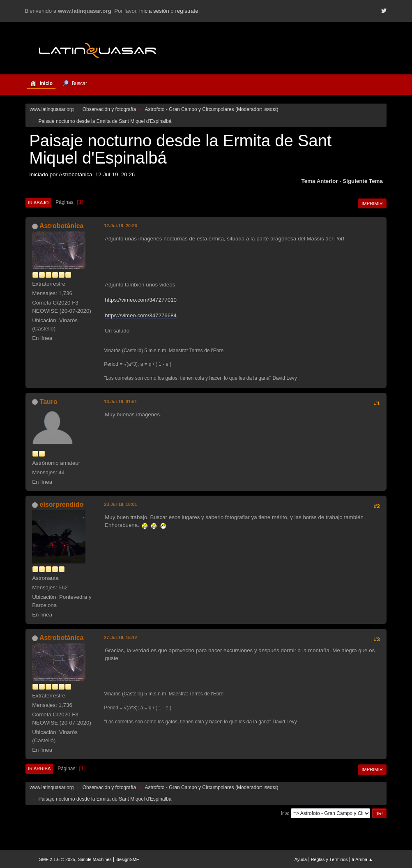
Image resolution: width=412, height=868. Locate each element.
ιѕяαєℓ (270, 109)
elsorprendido (62, 504)
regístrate (186, 11)
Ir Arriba (39, 769)
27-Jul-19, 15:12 (120, 637)
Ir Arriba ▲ (362, 859)
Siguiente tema (363, 181)
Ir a (284, 813)
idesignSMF (127, 859)
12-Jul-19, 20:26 (120, 226)
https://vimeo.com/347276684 (141, 315)
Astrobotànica (61, 226)
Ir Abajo (38, 203)
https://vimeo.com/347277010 (141, 300)
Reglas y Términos (329, 859)
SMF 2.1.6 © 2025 (57, 859)
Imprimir (372, 203)
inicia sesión (154, 11)
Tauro (49, 402)
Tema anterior (320, 181)
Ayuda (301, 859)
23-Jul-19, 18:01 (120, 504)
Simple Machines (95, 859)
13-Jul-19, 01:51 (120, 402)
